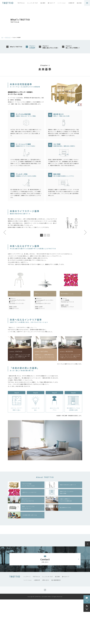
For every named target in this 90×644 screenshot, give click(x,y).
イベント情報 (87, 609)
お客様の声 (71, 3)
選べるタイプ (51, 3)
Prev (5, 255)
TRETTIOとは (21, 3)
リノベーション (62, 3)
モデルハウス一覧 (87, 601)
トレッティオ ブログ (32, 3)
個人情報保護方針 (56, 625)
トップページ (27, 621)
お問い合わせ (46, 625)
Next (85, 255)
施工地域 (79, 3)
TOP (2, 37)
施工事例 (43, 3)
